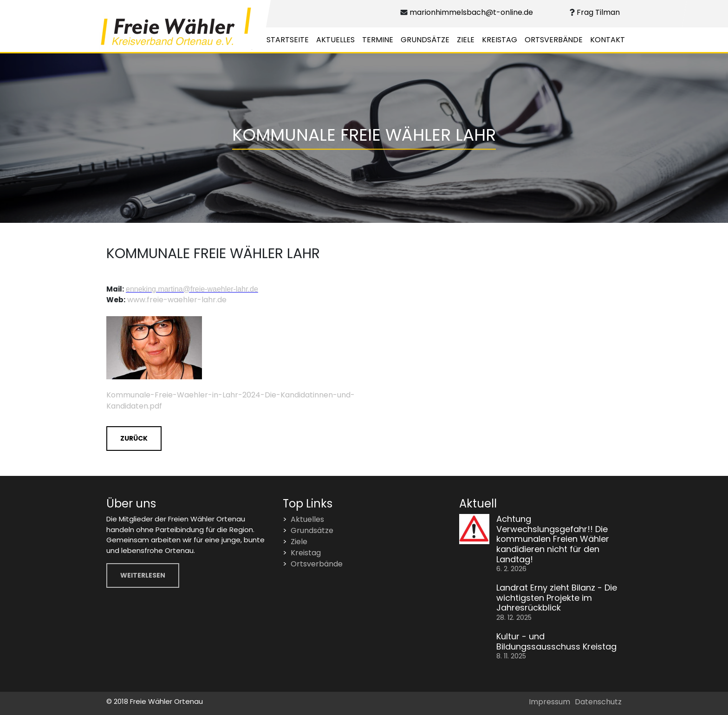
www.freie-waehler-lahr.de (177, 300)
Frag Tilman (597, 12)
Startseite (288, 40)
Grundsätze (425, 40)
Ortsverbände (554, 40)
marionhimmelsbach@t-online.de (471, 12)
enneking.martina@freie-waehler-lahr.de (192, 289)
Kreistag (500, 40)
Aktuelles (335, 40)
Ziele (466, 40)
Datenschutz (598, 702)
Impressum (549, 702)
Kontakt (608, 40)
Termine (378, 40)
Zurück (134, 438)
